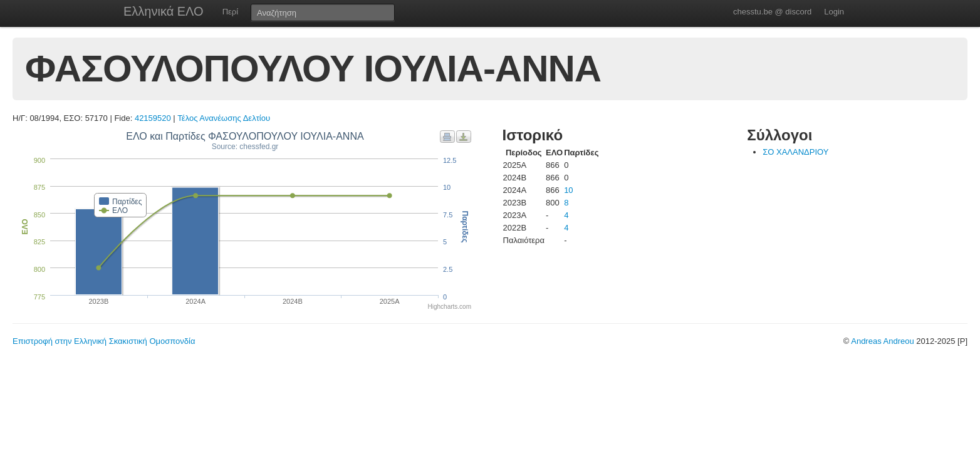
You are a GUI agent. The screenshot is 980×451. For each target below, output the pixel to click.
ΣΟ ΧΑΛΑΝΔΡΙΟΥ (795, 152)
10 (568, 190)
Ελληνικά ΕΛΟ (164, 11)
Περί (230, 12)
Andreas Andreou (882, 341)
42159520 (153, 118)
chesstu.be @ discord (772, 12)
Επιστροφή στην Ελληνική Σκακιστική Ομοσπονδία (104, 341)
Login (834, 12)
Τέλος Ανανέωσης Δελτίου (224, 118)
